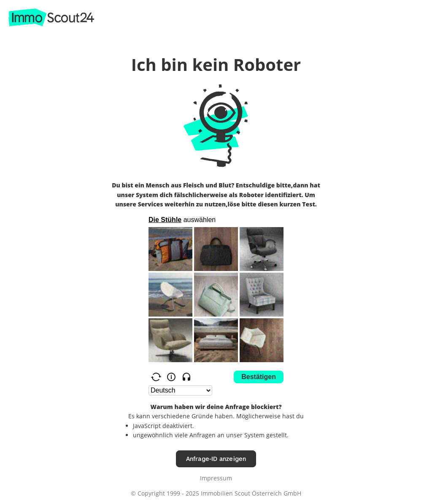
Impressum (216, 478)
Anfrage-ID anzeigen (216, 459)
